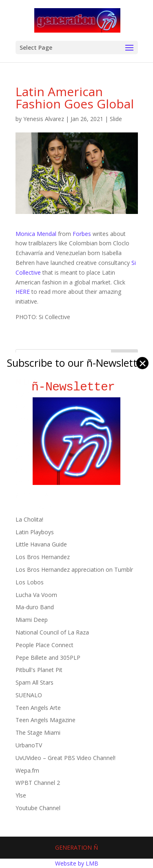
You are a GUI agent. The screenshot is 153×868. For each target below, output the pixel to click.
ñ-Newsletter (76, 387)
